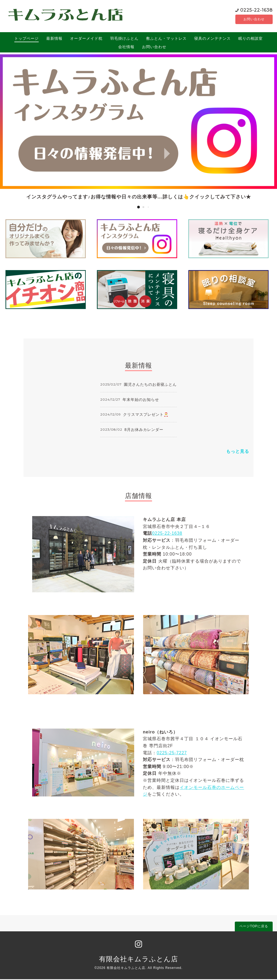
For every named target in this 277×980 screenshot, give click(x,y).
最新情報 (54, 39)
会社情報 (126, 48)
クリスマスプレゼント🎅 (146, 415)
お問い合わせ (247, 20)
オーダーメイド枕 (86, 39)
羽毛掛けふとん (124, 39)
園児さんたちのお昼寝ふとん (150, 386)
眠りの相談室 (250, 39)
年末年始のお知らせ (141, 400)
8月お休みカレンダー (144, 430)
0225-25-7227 (172, 754)
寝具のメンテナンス (212, 39)
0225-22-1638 (242, 10)
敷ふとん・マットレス (166, 39)
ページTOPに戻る (254, 927)
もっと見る (238, 452)
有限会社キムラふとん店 (138, 960)
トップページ (27, 39)
